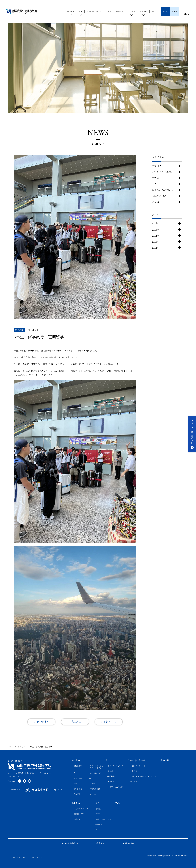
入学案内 (132, 11)
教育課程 (77, 794)
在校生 (98, 809)
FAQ (154, 11)
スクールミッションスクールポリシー (95, 767)
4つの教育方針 (95, 773)
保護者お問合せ (160, 196)
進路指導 (120, 11)
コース (109, 11)
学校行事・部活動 (94, 11)
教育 (80, 11)
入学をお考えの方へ (163, 172)
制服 (75, 783)
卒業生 (155, 178)
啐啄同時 (156, 166)
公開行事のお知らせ (81, 809)
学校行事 (134, 771)
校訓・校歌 (78, 778)
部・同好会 (135, 782)
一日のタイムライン (138, 766)
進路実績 (165, 760)
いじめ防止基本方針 (115, 787)
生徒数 (92, 783)
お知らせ (143, 11)
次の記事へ (107, 722)
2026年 (155, 223)
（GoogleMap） (46, 773)
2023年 (155, 242)
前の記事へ (43, 722)
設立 (75, 773)
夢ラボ (110, 771)
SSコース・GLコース (116, 766)
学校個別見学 (79, 814)
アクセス (93, 794)
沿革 (92, 778)
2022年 (155, 248)
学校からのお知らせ (163, 190)
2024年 (155, 236)
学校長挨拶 (78, 766)
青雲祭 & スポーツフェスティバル (143, 776)
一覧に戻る (75, 722)
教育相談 (111, 782)
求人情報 (156, 202)
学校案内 (70, 11)
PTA (154, 184)
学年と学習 (78, 789)
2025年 (155, 230)
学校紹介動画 (95, 789)
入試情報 (77, 819)
